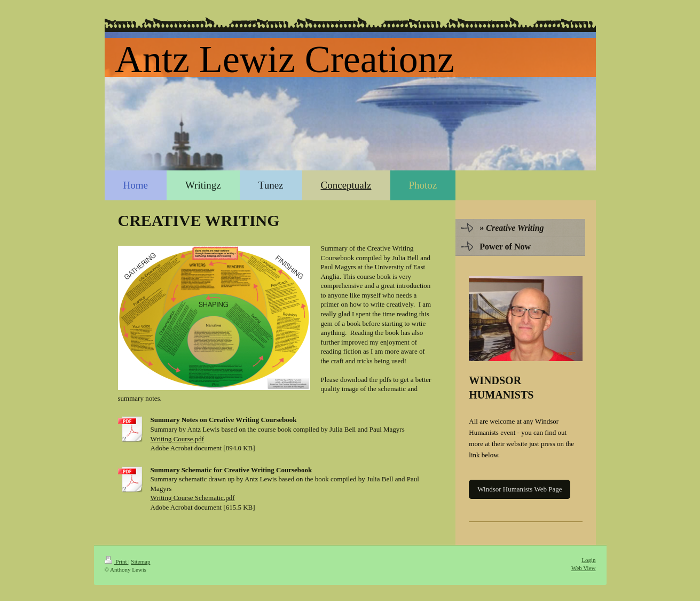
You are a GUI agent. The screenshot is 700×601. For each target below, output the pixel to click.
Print (117, 561)
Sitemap (140, 561)
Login (588, 560)
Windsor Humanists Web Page (520, 489)
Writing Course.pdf (178, 439)
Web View (584, 568)
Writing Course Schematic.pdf (193, 498)
